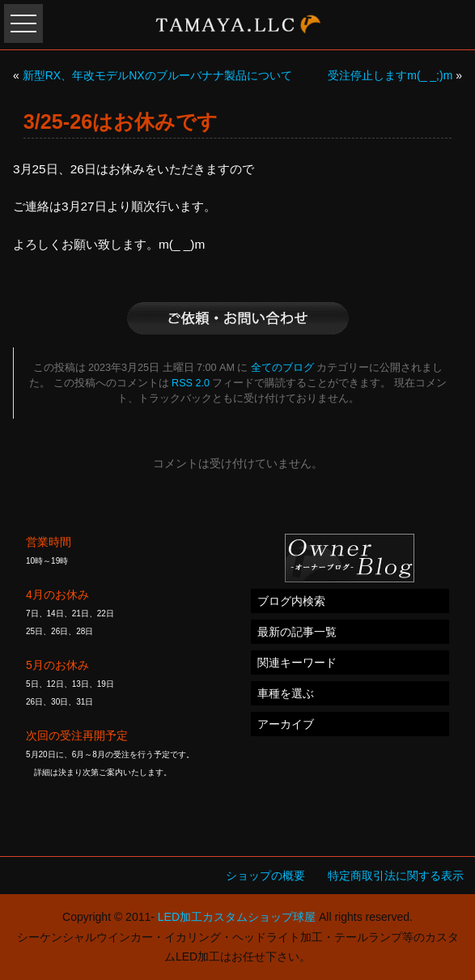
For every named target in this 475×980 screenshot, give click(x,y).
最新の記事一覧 (297, 632)
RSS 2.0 (191, 383)
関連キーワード (297, 663)
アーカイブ (286, 724)
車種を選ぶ (286, 693)
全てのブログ (282, 368)
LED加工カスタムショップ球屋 (237, 917)
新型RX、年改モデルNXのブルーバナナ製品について (157, 75)
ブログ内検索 (291, 601)
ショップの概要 (265, 876)
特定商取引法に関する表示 (396, 876)
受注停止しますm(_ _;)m (390, 75)
